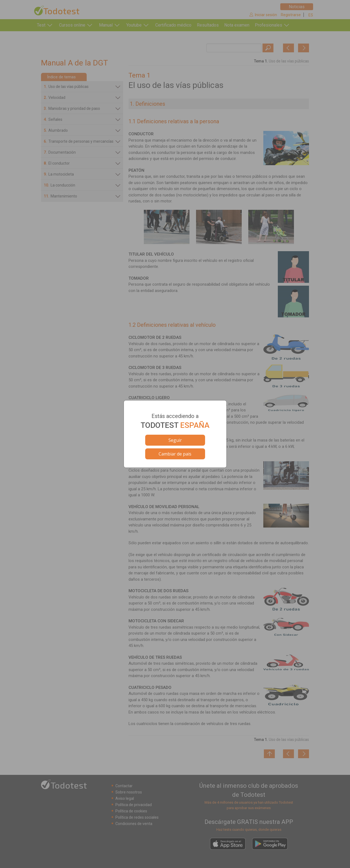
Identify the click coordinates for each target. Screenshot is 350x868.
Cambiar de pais (175, 454)
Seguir (175, 440)
